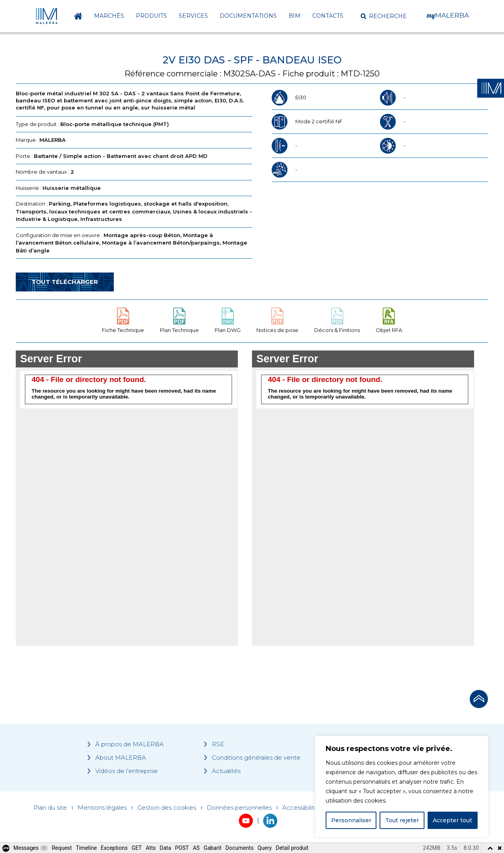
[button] (384, 16)
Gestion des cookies (167, 808)
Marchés (109, 16)
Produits (151, 16)
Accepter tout (452, 820)
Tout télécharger (65, 282)
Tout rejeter (402, 820)
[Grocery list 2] (363, 498)
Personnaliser (351, 820)
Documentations (248, 16)
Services (193, 16)
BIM (295, 16)
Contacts (328, 16)
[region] (402, 786)
